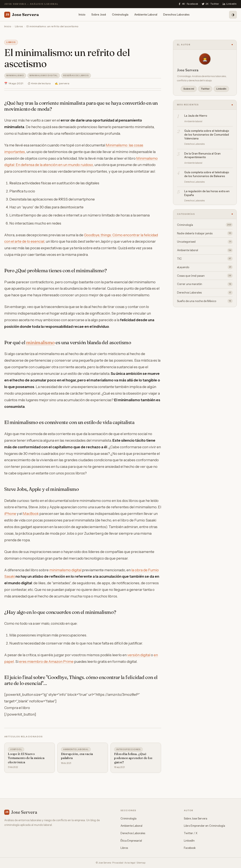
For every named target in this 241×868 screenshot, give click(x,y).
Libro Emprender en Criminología (204, 826)
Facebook (190, 848)
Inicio (82, 14)
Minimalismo (15, 75)
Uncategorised (205, 242)
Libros (19, 26)
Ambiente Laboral (146, 14)
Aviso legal (130, 863)
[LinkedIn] (230, 4)
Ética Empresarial (131, 841)
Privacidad (118, 863)
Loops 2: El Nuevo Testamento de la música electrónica (26, 758)
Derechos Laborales (176, 14)
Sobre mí (189, 89)
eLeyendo (205, 267)
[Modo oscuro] (233, 15)
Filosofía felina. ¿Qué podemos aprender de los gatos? (133, 759)
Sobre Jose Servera (196, 818)
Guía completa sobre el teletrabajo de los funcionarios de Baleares (207, 174)
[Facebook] (188, 4)
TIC (205, 259)
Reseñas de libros (76, 75)
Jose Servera (22, 15)
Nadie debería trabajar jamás (205, 233)
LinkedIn (221, 89)
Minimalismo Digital (44, 75)
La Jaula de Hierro (196, 116)
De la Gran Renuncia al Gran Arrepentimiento (202, 155)
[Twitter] (210, 4)
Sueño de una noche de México (205, 301)
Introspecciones (128, 751)
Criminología (120, 14)
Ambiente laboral (76, 750)
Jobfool (16, 750)
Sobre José (99, 14)
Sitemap (141, 863)
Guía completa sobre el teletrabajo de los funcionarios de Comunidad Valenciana (207, 134)
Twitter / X (191, 833)
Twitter (205, 89)
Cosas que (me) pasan (205, 276)
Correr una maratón (205, 284)
